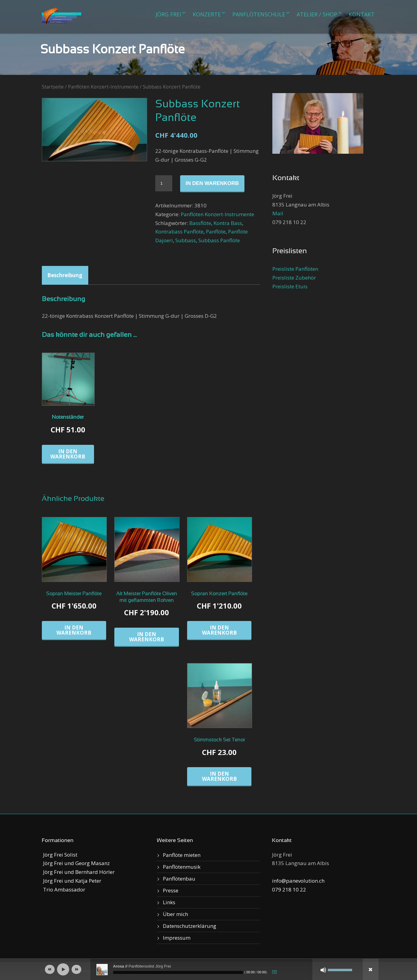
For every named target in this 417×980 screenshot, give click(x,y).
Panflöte (216, 232)
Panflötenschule (259, 14)
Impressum (177, 938)
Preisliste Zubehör (294, 278)
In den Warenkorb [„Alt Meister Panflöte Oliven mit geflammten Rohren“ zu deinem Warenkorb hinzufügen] (147, 637)
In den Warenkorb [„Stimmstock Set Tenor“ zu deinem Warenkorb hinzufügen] (219, 776)
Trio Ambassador (64, 889)
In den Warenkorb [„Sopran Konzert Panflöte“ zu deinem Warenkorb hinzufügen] (219, 630)
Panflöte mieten (182, 855)
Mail (278, 213)
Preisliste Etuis (290, 286)
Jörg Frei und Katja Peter (72, 881)
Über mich (175, 914)
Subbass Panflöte (219, 240)
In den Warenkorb (212, 183)
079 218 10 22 (289, 889)
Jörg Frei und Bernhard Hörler (78, 872)
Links (169, 902)
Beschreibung (65, 275)
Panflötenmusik (182, 867)
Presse (171, 890)
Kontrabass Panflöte (179, 232)
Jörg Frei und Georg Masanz (76, 863)
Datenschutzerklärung (190, 926)
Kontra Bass (228, 223)
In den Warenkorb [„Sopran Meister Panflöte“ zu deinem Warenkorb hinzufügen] (74, 630)
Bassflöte (200, 223)
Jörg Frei (168, 14)
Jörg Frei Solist (60, 855)
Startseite (53, 87)
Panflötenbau (179, 879)
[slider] (178, 972)
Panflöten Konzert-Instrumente (103, 87)
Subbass (186, 240)
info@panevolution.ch (298, 881)
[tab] (65, 275)
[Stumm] (323, 970)
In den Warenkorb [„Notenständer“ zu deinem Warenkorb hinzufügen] (68, 454)
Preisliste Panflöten (295, 269)
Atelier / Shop (317, 14)
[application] (209, 969)
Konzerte (207, 14)
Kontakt (362, 14)
